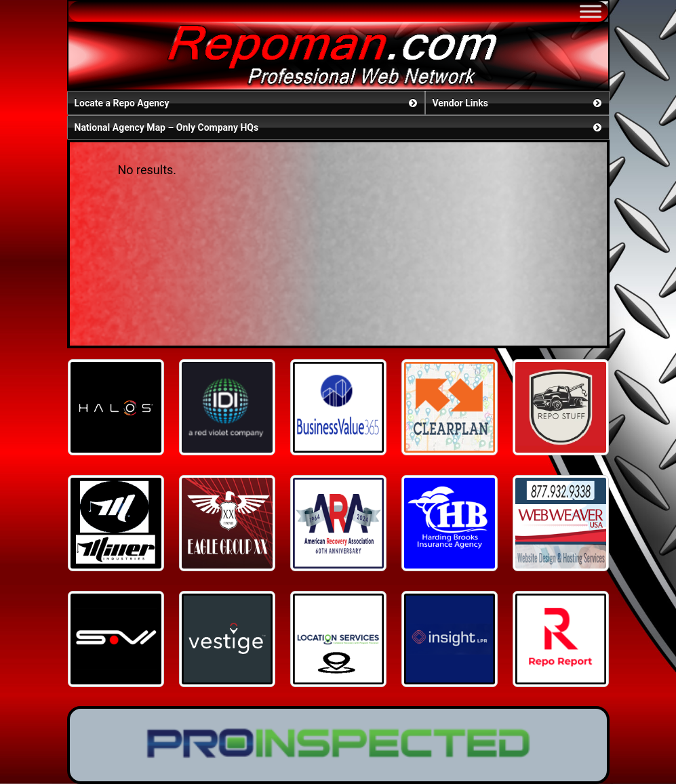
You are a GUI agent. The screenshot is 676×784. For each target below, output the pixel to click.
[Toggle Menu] (591, 11)
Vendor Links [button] (518, 103)
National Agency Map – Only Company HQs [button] (339, 127)
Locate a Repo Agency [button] (247, 103)
